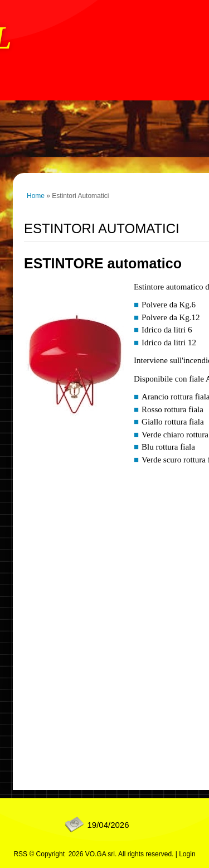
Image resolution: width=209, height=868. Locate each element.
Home (36, 196)
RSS (20, 854)
